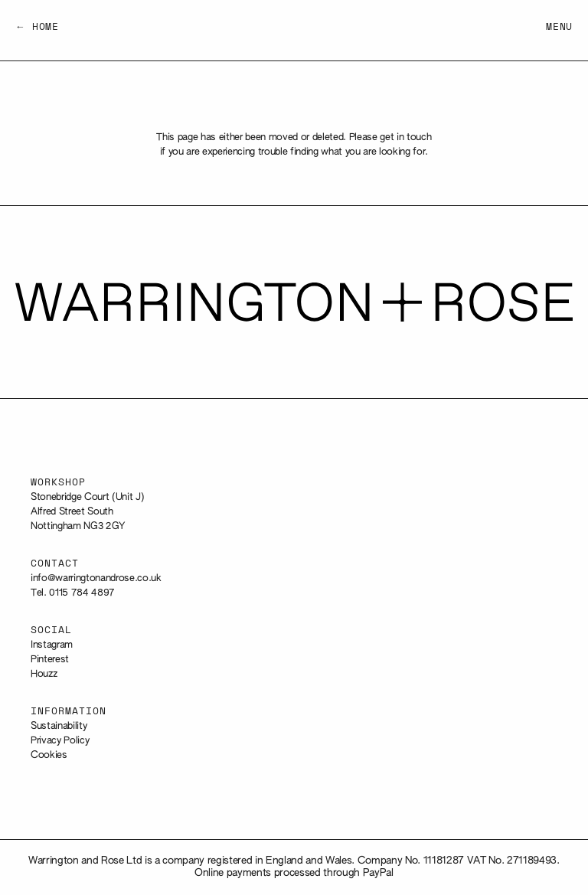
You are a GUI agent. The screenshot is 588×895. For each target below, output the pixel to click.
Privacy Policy (60, 741)
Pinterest (50, 660)
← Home (37, 27)
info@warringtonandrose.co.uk (96, 578)
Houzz (44, 674)
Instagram (52, 645)
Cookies (49, 755)
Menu (559, 27)
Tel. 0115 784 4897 (73, 593)
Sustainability (59, 726)
